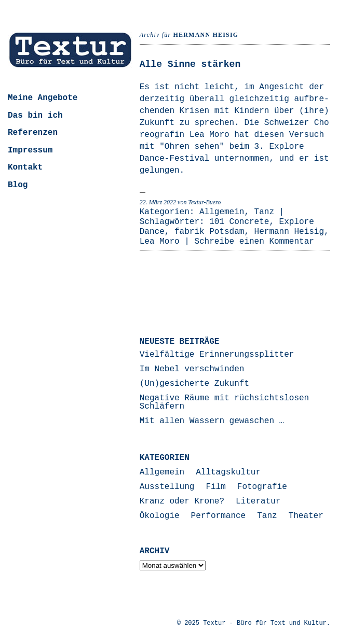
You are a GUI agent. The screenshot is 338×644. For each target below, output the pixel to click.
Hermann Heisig (289, 232)
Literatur (258, 501)
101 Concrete (239, 222)
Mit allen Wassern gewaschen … (212, 421)
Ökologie (160, 516)
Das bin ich (35, 116)
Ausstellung (167, 487)
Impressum (30, 150)
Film (215, 487)
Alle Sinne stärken (190, 64)
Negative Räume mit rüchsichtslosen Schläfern (224, 402)
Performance (219, 516)
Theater (306, 516)
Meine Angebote (43, 98)
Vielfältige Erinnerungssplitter (217, 355)
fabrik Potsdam (209, 232)
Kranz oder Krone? (182, 501)
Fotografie (262, 487)
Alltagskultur (228, 472)
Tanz (264, 212)
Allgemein (222, 212)
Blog (18, 185)
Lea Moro (160, 242)
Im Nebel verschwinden (192, 369)
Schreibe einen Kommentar (254, 242)
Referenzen (33, 133)
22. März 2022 (158, 202)
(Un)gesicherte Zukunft (194, 384)
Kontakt (25, 167)
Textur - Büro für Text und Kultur (265, 623)
